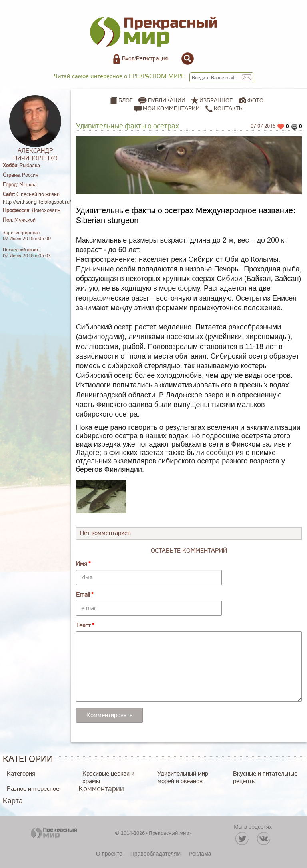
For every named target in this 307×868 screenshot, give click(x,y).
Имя (82, 564)
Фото (255, 101)
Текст (83, 626)
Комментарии (101, 789)
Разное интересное (33, 789)
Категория (21, 774)
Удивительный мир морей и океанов (183, 778)
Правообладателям (155, 854)
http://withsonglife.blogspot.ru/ (37, 202)
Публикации (167, 101)
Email (83, 595)
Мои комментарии (167, 109)
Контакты (224, 109)
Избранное (216, 101)
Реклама (200, 854)
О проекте (109, 854)
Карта (13, 801)
